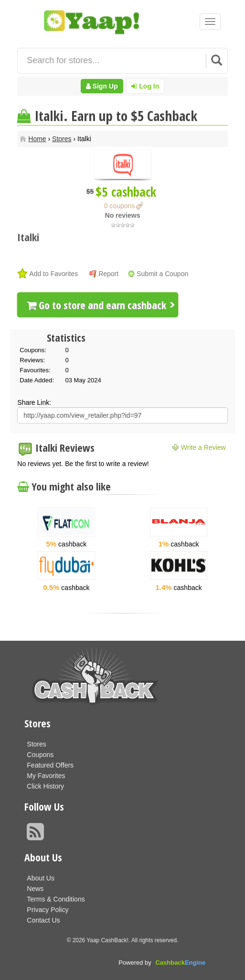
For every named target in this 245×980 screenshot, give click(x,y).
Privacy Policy (48, 910)
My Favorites (46, 776)
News (35, 889)
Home (37, 139)
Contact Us (43, 920)
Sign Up (102, 86)
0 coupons (120, 206)
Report (108, 274)
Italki (28, 237)
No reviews (123, 215)
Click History (45, 786)
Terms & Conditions (56, 899)
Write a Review (203, 447)
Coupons (40, 755)
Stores (62, 139)
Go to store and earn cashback (96, 305)
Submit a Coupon (162, 274)
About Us (41, 878)
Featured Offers (50, 765)
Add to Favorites (53, 274)
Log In (145, 86)
